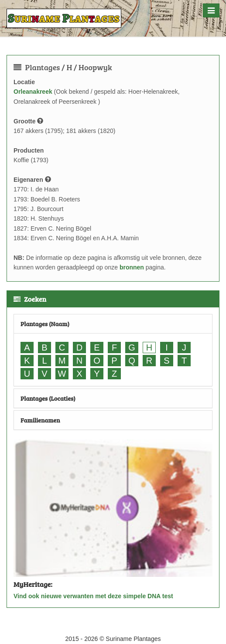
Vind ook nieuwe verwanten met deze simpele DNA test (93, 596)
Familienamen (40, 420)
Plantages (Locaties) (48, 398)
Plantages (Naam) (45, 324)
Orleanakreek (33, 92)
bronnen (132, 267)
